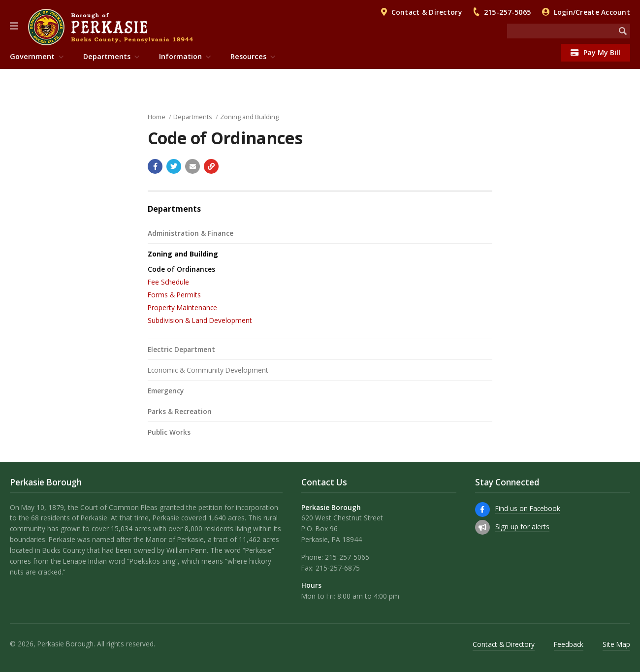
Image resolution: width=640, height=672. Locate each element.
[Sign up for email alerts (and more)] (482, 527)
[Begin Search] (623, 31)
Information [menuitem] (180, 56)
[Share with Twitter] (174, 166)
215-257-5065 (507, 12)
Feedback (569, 644)
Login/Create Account (592, 12)
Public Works (169, 432)
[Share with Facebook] (155, 166)
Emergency (166, 391)
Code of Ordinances (181, 269)
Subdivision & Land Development (200, 320)
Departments (193, 117)
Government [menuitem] (32, 56)
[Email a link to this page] (192, 166)
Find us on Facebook (528, 508)
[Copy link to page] (211, 166)
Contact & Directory (427, 12)
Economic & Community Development (208, 370)
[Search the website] (561, 31)
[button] (14, 26)
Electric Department (181, 349)
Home (157, 117)
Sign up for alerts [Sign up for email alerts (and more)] (522, 527)
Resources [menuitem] (248, 56)
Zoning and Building (249, 117)
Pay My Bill (595, 52)
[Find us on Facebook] (482, 510)
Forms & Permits (174, 295)
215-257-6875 (338, 568)
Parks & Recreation (180, 411)
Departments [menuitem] (107, 56)
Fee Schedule (168, 282)
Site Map (616, 644)
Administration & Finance (191, 233)
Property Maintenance (182, 307)
